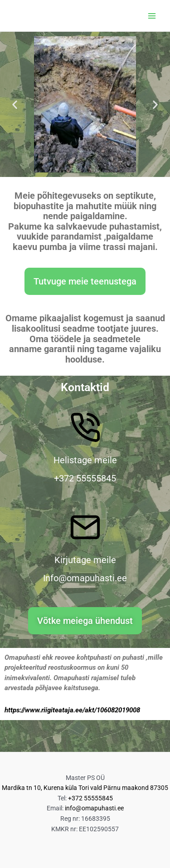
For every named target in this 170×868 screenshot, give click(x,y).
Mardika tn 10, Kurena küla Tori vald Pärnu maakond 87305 (85, 788)
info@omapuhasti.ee (94, 808)
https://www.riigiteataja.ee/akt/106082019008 (72, 710)
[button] (15, 105)
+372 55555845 (90, 798)
